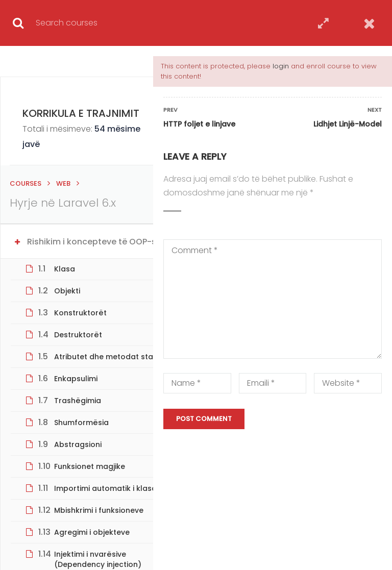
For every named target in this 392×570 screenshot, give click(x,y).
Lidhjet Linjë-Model (348, 124)
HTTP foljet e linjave (199, 124)
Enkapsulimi (76, 379)
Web (63, 183)
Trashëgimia (78, 401)
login (281, 66)
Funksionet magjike (90, 466)
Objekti (67, 291)
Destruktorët (78, 335)
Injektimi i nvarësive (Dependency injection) (98, 559)
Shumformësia (81, 423)
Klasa (65, 269)
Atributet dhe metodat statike (110, 357)
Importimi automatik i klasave (110, 488)
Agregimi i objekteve (92, 532)
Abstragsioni (78, 444)
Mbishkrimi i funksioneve (99, 510)
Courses (26, 183)
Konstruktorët (80, 313)
